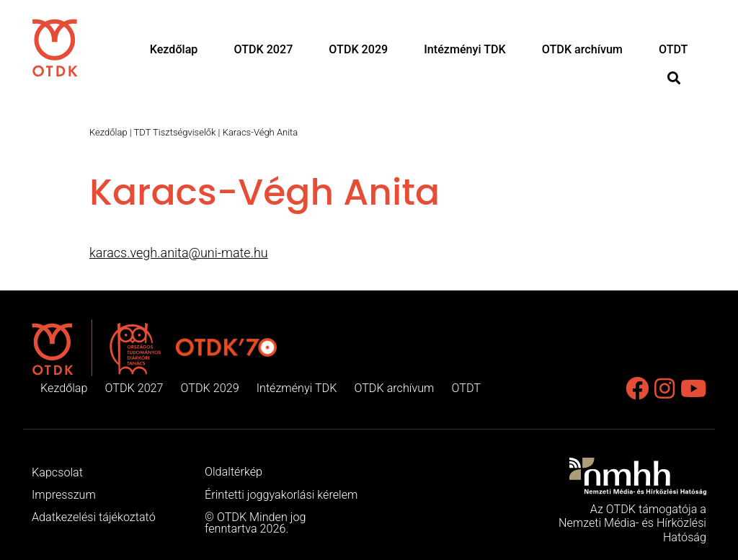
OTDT (673, 48)
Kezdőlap (173, 48)
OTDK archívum (583, 48)
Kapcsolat (57, 472)
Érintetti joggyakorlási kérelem (281, 495)
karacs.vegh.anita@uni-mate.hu (179, 253)
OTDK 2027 (262, 48)
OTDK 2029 (358, 48)
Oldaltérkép (234, 472)
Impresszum (64, 495)
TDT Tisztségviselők (175, 132)
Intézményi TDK (465, 48)
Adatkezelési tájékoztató (94, 517)
